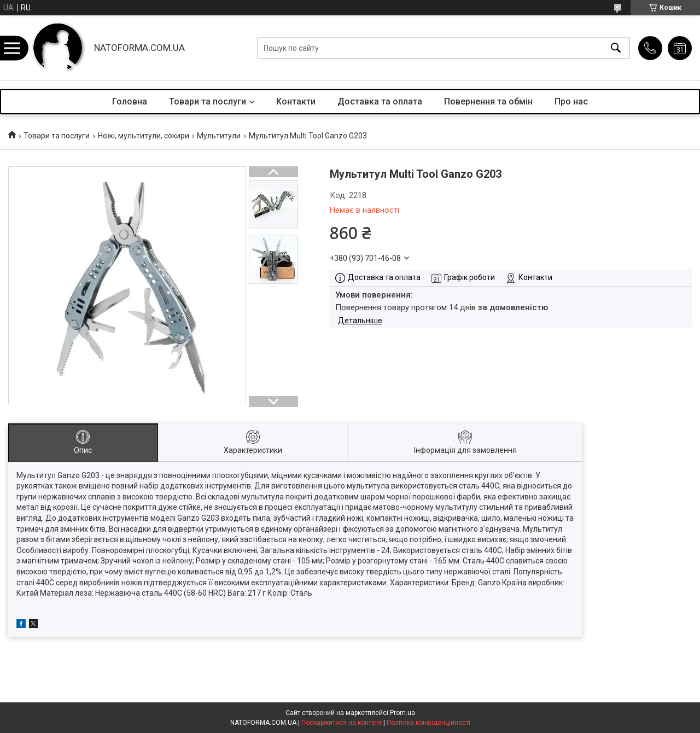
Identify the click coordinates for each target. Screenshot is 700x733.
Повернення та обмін (488, 101)
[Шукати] (616, 48)
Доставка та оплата (380, 101)
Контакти (296, 101)
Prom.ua (402, 713)
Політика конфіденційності (428, 723)
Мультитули (219, 136)
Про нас (571, 101)
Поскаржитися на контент (342, 723)
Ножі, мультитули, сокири (144, 136)
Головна (130, 101)
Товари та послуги (208, 101)
